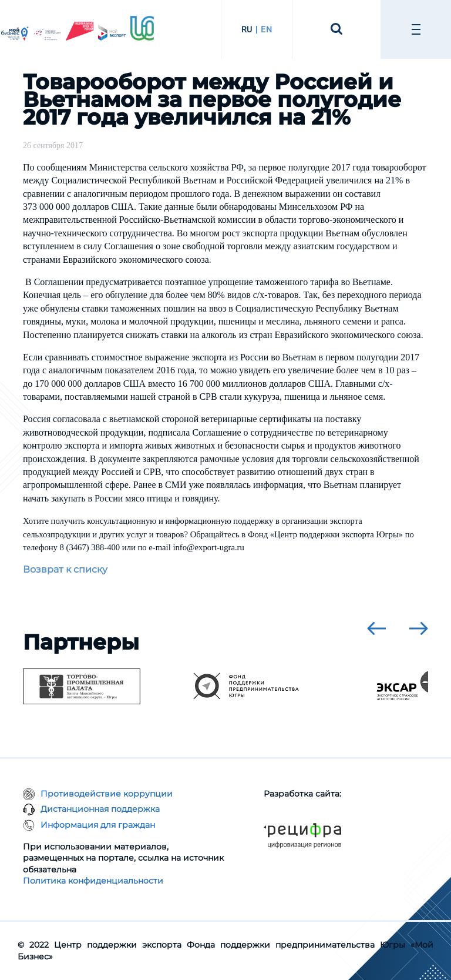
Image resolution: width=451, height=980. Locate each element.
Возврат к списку (65, 569)
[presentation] (376, 628)
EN (266, 29)
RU (247, 29)
